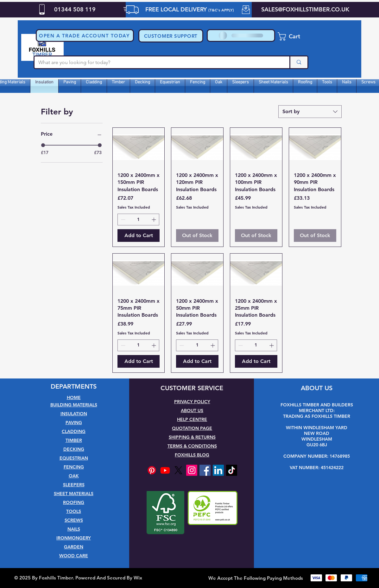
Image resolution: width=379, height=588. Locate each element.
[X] (178, 470)
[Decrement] (122, 220)
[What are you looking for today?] (157, 62)
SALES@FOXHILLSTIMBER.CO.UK (305, 9)
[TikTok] (232, 470)
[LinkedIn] (218, 470)
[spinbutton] (139, 220)
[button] (85, 36)
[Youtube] (165, 470)
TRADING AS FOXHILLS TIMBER (317, 416)
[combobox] (310, 112)
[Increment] (154, 220)
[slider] (43, 145)
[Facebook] (205, 470)
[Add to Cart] (139, 236)
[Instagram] (192, 470)
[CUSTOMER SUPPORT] (171, 36)
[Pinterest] (152, 470)
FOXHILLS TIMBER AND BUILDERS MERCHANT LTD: (317, 408)
